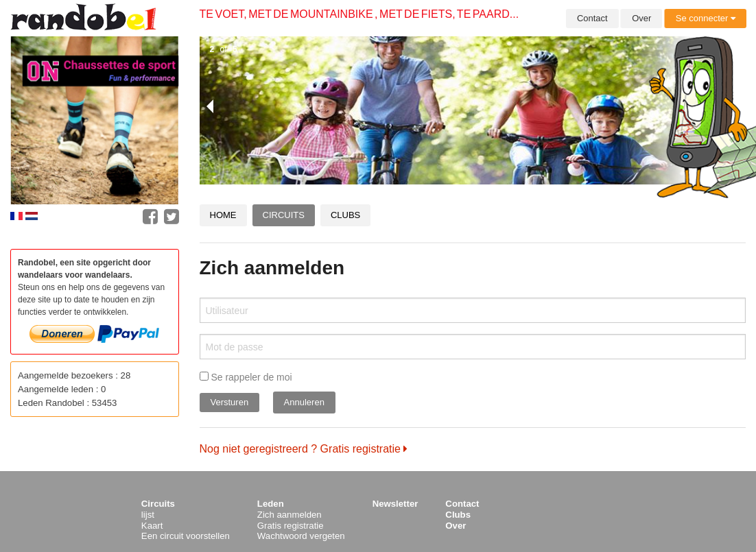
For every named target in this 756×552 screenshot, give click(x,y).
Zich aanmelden (290, 515)
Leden (271, 504)
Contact (592, 18)
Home (223, 215)
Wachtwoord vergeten (301, 536)
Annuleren (304, 402)
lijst (148, 515)
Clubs (345, 215)
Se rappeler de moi (246, 377)
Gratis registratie (291, 526)
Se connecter (706, 18)
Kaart (152, 526)
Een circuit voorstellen (186, 536)
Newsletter (395, 504)
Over (641, 18)
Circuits (284, 215)
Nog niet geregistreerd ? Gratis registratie (304, 449)
